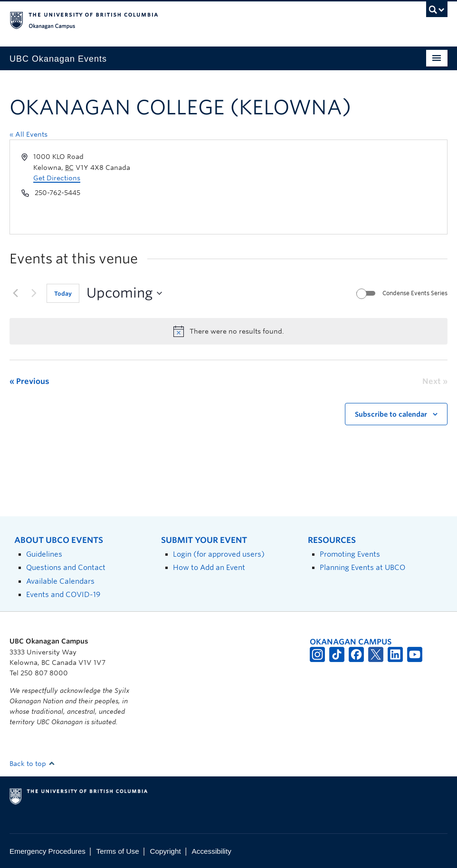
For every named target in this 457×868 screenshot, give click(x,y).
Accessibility (212, 851)
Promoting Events (350, 554)
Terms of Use (118, 851)
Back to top (32, 764)
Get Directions (57, 178)
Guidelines (44, 554)
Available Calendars (60, 581)
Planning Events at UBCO (362, 567)
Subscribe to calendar (391, 414)
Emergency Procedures (48, 851)
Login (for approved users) (219, 554)
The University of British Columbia (196, 19)
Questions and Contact (66, 567)
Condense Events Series (415, 293)
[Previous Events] (15, 293)
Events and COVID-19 (63, 594)
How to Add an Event (209, 567)
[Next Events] (34, 293)
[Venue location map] (337, 187)
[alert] (228, 331)
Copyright (165, 851)
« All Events (29, 134)
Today (63, 294)
